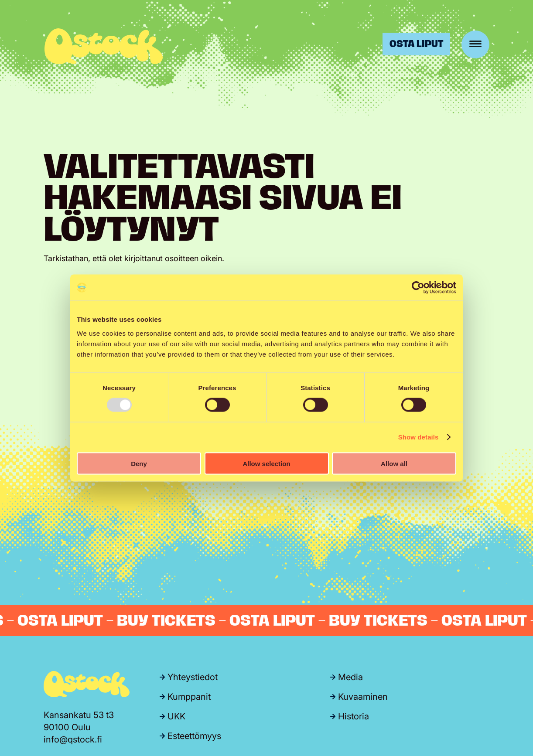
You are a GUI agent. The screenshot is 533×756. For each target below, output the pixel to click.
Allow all (394, 463)
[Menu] (475, 44)
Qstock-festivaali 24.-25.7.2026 (104, 46)
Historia (354, 716)
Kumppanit (189, 697)
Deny (139, 463)
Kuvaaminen (363, 697)
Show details (419, 437)
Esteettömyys (194, 736)
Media (350, 677)
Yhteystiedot (193, 677)
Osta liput (416, 44)
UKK (176, 716)
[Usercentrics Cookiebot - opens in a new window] (418, 288)
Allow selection (266, 463)
